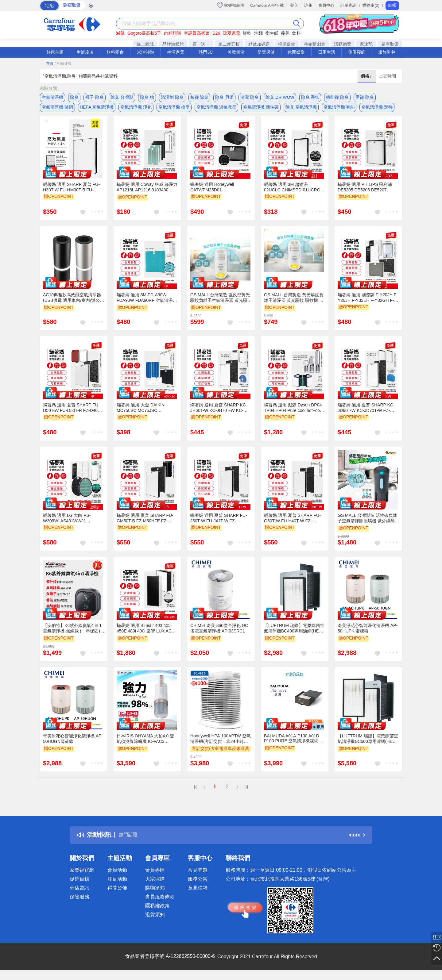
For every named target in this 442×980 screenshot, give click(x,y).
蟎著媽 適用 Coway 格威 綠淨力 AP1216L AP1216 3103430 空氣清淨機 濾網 (147, 192)
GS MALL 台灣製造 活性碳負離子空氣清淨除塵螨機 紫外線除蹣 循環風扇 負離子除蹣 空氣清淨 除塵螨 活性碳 (368, 523)
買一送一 (201, 44)
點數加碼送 (259, 44)
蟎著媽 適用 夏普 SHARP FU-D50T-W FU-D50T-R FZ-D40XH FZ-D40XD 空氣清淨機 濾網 (73, 413)
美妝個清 (236, 52)
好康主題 (55, 52)
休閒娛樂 (296, 52)
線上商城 (145, 44)
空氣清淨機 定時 (377, 110)
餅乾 (247, 33)
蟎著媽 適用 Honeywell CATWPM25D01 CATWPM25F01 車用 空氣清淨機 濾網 (220, 192)
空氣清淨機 (52, 97)
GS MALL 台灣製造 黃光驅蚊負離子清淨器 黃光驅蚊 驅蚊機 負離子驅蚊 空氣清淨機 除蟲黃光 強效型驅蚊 (294, 303)
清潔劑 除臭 (172, 97)
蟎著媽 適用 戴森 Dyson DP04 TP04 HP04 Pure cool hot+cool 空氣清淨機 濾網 (294, 413)
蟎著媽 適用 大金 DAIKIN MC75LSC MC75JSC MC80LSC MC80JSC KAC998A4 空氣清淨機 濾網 (143, 413)
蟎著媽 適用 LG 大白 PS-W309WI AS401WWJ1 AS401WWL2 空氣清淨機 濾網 (72, 523)
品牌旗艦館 (173, 44)
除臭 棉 (147, 97)
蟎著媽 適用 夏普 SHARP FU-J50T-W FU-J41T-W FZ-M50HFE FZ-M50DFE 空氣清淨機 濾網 (220, 523)
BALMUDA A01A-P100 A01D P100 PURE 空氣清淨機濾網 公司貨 (294, 744)
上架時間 (387, 76)
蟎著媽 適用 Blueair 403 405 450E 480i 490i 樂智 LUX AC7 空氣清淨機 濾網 (145, 633)
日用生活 (327, 52)
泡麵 (258, 33)
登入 (294, 5)
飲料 (297, 33)
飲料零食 (115, 52)
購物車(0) (371, 5)
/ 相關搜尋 (63, 63)
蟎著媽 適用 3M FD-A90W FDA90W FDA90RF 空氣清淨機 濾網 (147, 303)
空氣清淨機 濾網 (57, 110)
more (357, 840)
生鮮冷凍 (85, 52)
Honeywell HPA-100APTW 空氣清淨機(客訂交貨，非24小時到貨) (221, 744)
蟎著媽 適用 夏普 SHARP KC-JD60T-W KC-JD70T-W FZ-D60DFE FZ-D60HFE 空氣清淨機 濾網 (367, 413)
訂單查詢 (348, 5)
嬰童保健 (266, 52)
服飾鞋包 (387, 52)
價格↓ (367, 76)
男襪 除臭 (365, 97)
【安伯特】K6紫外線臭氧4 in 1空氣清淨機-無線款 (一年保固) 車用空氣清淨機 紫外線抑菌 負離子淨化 (72, 633)
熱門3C (206, 52)
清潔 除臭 (250, 97)
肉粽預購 (173, 33)
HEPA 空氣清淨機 (97, 110)
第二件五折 (229, 44)
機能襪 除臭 (337, 97)
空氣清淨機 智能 (339, 110)
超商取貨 (390, 44)
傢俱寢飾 (357, 52)
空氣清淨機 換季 (174, 110)
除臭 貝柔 (224, 97)
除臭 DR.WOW (280, 97)
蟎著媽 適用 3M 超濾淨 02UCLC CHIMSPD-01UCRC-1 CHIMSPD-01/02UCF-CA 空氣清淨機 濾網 (294, 192)
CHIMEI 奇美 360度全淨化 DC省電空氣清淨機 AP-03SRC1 (219, 633)
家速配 (366, 44)
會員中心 (326, 5)
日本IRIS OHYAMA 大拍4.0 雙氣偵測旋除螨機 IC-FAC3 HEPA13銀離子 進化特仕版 (145, 744)
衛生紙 (272, 33)
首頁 (50, 63)
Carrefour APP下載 (267, 5)
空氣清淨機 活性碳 (261, 110)
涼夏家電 (231, 33)
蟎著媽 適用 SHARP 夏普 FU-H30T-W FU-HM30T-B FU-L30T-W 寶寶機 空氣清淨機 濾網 (72, 192)
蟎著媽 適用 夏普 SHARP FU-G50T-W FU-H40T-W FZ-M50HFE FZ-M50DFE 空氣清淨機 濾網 (294, 523)
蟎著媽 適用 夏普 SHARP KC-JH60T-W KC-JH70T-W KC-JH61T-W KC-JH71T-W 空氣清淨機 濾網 (220, 413)
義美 (285, 33)
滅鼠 (120, 33)
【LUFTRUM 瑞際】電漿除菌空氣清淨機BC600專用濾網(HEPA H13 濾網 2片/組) (368, 744)
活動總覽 (343, 44)
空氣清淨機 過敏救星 (216, 110)
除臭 (74, 97)
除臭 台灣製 (122, 97)
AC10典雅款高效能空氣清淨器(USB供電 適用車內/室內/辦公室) (72, 303)
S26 (216, 33)
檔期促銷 (287, 44)
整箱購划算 (315, 44)
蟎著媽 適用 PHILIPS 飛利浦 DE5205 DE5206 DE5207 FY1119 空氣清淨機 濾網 (365, 192)
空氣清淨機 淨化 (136, 110)
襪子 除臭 (95, 97)
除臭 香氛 (310, 97)
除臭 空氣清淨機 (301, 110)
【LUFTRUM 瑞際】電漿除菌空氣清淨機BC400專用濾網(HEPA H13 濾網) (294, 633)
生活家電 (176, 52)
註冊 (308, 5)
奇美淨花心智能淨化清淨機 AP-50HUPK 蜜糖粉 (368, 633)
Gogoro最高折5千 (144, 33)
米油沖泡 (145, 52)
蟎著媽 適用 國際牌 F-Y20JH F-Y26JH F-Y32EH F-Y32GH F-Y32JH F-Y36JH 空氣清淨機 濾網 (368, 302)
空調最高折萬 (197, 33)
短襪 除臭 (200, 97)
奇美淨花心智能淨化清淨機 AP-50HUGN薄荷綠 (73, 744)
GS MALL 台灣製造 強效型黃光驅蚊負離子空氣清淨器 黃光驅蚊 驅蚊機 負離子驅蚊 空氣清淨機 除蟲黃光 (221, 303)
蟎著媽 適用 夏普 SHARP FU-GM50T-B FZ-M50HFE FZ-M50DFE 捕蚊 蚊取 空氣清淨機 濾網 (146, 523)
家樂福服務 (231, 5)
